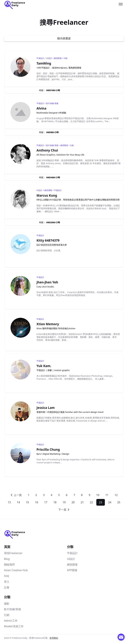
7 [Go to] (74, 495)
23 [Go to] (100, 502)
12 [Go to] (116, 495)
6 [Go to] (67, 495)
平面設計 (72, 553)
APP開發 (72, 570)
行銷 (7, 615)
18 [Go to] (55, 502)
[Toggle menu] (121, 4)
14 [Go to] (18, 502)
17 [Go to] (46, 502)
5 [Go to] (59, 495)
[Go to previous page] (16, 495)
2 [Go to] (36, 495)
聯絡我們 (9, 565)
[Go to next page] (64, 510)
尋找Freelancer (13, 553)
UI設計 (71, 559)
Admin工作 (11, 621)
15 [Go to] (27, 502)
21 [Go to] (82, 502)
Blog (7, 559)
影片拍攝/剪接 (12, 609)
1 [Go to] (29, 495)
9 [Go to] (89, 495)
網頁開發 (72, 565)
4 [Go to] (51, 495)
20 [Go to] (73, 502)
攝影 (7, 604)
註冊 (7, 587)
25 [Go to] (119, 502)
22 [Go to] (91, 502)
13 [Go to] (9, 502)
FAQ (6, 576)
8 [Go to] (82, 495)
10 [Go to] (98, 495)
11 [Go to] (107, 495)
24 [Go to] (110, 502)
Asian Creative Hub (16, 570)
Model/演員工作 (14, 626)
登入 (7, 582)
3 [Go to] (44, 495)
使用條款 (54, 638)
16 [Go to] (36, 502)
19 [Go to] (64, 502)
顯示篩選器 (64, 38)
